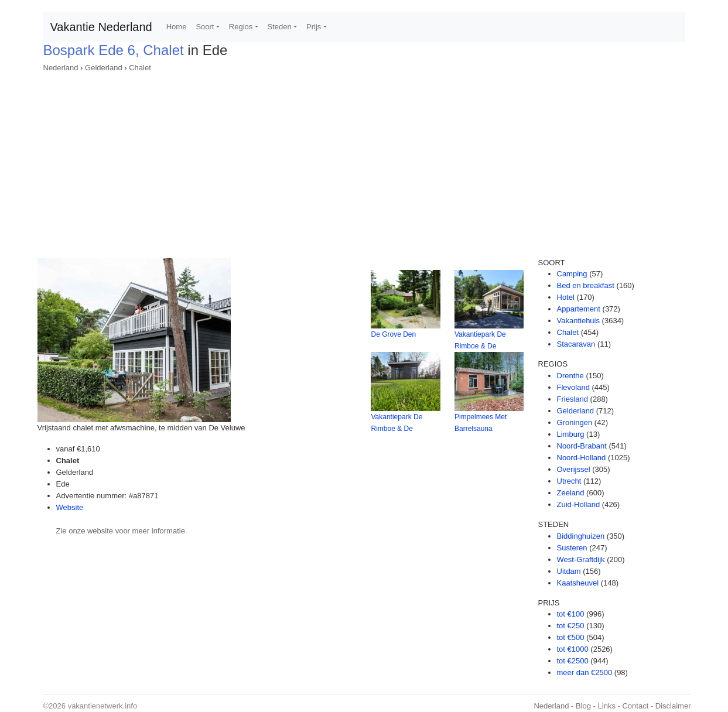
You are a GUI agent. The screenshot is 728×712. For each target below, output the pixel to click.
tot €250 (571, 626)
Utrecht (569, 481)
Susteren (572, 548)
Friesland (573, 399)
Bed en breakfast (586, 285)
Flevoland (573, 387)
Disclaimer (673, 706)
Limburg (571, 434)
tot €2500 (573, 661)
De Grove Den (393, 334)
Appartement (579, 309)
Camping (572, 274)
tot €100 (571, 614)
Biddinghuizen (581, 536)
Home (177, 27)
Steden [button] (280, 27)
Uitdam (569, 571)
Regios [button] (241, 27)
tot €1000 (573, 649)
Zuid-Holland (579, 504)
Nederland (61, 68)
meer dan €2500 (585, 672)
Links (607, 706)
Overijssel (574, 469)
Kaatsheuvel (578, 583)
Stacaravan (576, 344)
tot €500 (571, 637)
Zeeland (571, 493)
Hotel (566, 297)
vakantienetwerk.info (103, 706)
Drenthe (570, 376)
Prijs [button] (314, 27)
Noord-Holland (582, 458)
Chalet (140, 68)
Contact (635, 706)
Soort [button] (205, 27)
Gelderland (104, 68)
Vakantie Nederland (101, 27)
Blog (583, 706)
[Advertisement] (364, 162)
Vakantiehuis (578, 321)
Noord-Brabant (582, 446)
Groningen (575, 422)
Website (70, 507)
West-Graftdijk (581, 559)
